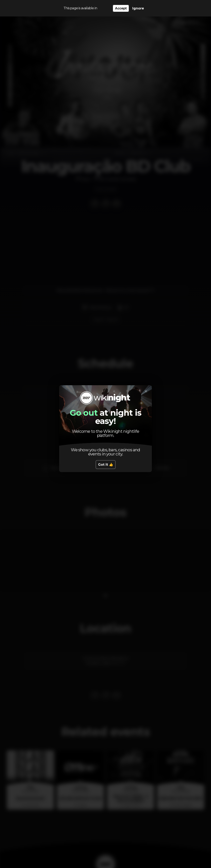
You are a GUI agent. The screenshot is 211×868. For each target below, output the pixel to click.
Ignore (138, 8)
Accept (121, 8)
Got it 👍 (106, 465)
